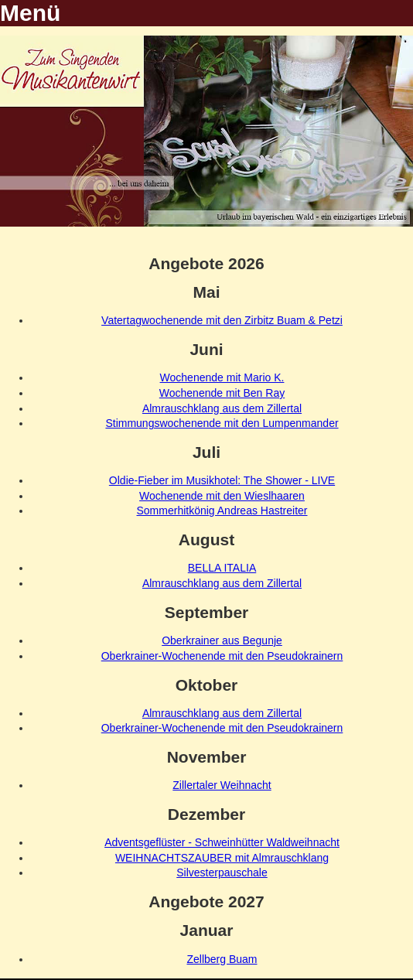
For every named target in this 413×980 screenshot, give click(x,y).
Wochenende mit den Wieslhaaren (222, 496)
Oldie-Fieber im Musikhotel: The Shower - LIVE (222, 480)
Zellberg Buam (222, 959)
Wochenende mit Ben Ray (222, 393)
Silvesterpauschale (222, 872)
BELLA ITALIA (222, 568)
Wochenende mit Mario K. (222, 377)
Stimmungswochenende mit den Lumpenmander (222, 423)
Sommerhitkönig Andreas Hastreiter (222, 510)
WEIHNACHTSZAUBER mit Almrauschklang (222, 858)
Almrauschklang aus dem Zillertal (222, 408)
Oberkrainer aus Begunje (222, 640)
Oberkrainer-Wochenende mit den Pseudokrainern (222, 656)
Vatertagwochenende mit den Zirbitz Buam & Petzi (222, 320)
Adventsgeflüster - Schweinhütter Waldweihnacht (222, 842)
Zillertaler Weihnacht (222, 785)
